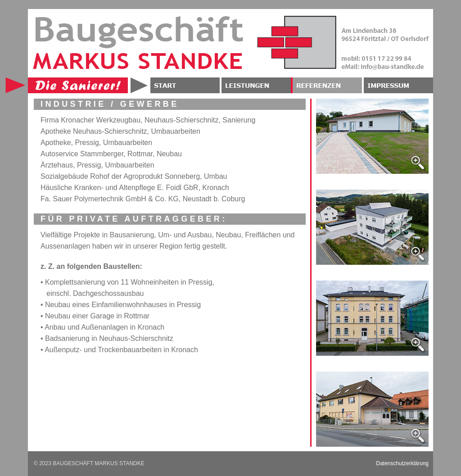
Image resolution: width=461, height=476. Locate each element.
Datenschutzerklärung (402, 463)
